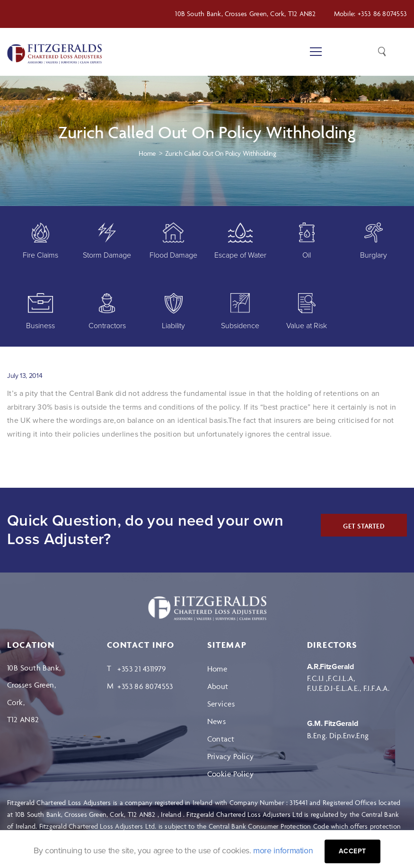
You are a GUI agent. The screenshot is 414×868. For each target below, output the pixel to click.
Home (217, 669)
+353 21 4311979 (142, 669)
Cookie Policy (231, 774)
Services (221, 704)
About (218, 686)
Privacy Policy (231, 756)
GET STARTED (364, 526)
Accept (353, 851)
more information (283, 850)
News (217, 721)
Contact (221, 739)
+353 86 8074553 (382, 13)
